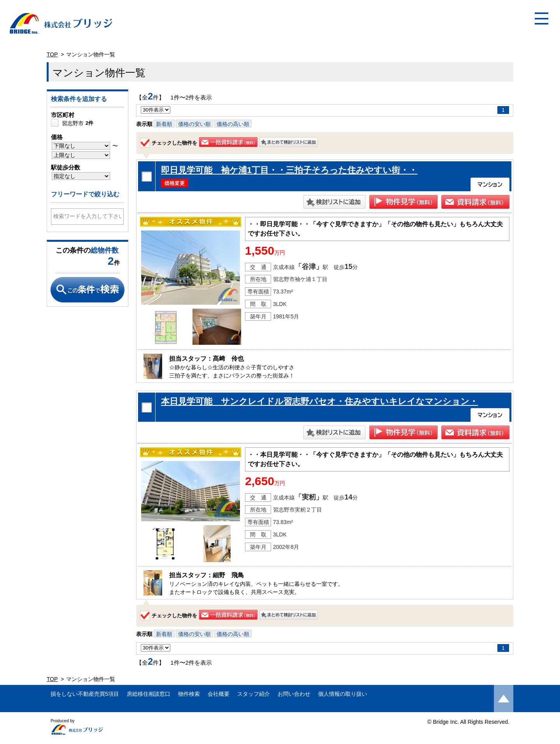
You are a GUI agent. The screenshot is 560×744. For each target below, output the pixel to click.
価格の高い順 (233, 124)
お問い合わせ (294, 694)
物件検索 (189, 694)
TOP (52, 54)
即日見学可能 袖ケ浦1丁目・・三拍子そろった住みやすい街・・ (289, 170)
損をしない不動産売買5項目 (85, 694)
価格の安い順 (194, 124)
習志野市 (78, 123)
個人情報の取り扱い (343, 694)
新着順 (164, 124)
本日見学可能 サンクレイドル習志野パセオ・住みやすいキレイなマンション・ (319, 401)
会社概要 (219, 694)
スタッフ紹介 (254, 694)
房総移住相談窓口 (149, 694)
